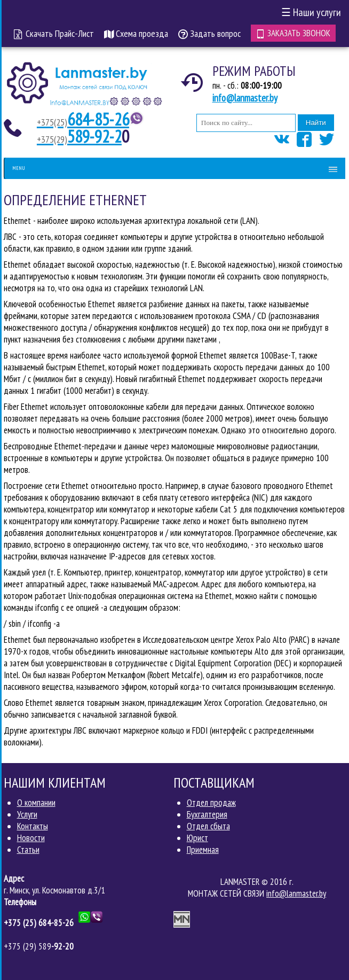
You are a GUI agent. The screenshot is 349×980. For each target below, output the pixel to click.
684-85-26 (83, 119)
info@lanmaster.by (245, 98)
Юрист (197, 838)
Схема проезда (136, 33)
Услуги (27, 814)
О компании (36, 803)
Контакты (33, 826)
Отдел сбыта (208, 826)
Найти (316, 123)
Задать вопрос (209, 33)
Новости (31, 838)
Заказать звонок (293, 33)
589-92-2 (79, 136)
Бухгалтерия (207, 814)
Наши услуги (311, 12)
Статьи (28, 850)
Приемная (203, 850)
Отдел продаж (211, 803)
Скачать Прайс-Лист (54, 33)
